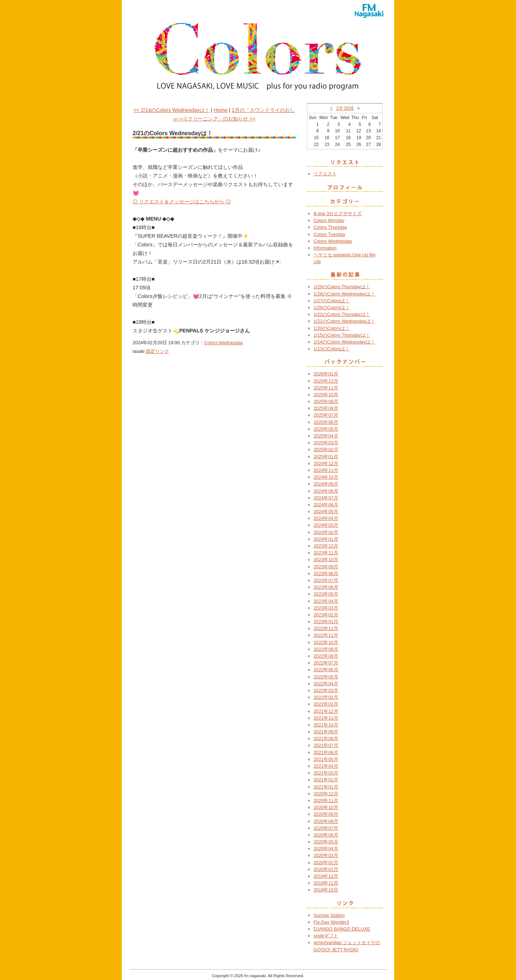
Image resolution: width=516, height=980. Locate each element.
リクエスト (325, 174)
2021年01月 (326, 787)
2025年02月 (326, 449)
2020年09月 (326, 814)
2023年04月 (326, 601)
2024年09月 (326, 484)
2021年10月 (326, 725)
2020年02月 (326, 863)
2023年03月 (326, 608)
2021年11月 (326, 718)
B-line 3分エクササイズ (338, 214)
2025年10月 (326, 395)
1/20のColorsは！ (332, 328)
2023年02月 (326, 615)
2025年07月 (326, 415)
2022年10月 (326, 642)
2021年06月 (326, 752)
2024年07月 (326, 498)
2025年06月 (326, 422)
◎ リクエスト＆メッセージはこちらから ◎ (182, 202)
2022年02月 (326, 697)
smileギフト (326, 936)
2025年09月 (326, 401)
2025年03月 (326, 443)
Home (220, 110)
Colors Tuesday (329, 234)
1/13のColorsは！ (332, 349)
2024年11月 (326, 470)
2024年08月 (326, 491)
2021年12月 (326, 711)
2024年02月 (326, 532)
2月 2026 (345, 108)
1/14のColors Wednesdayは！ (344, 342)
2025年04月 (326, 436)
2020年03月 (326, 855)
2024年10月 (326, 477)
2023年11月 (326, 553)
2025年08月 (326, 408)
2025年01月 (326, 457)
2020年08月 (326, 821)
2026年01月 (326, 374)
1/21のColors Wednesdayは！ (344, 321)
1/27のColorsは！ (332, 301)
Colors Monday (329, 220)
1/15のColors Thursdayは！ (342, 335)
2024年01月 (326, 539)
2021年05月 (326, 759)
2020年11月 (326, 801)
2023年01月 (326, 622)
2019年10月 (326, 890)
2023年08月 (326, 574)
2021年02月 (326, 780)
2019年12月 (326, 876)
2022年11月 (326, 635)
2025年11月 (326, 388)
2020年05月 (326, 842)
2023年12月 (326, 546)
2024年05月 (326, 512)
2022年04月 (326, 684)
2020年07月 (326, 828)
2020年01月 (326, 869)
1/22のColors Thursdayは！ (342, 314)
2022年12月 (326, 628)
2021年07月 (326, 745)
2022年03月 (326, 690)
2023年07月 (326, 580)
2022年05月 (326, 677)
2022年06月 (326, 670)
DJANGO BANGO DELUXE (342, 929)
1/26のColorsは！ (332, 307)
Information (325, 248)
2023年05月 (326, 594)
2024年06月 (326, 505)
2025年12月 (326, 381)
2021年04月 (326, 766)
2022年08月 (326, 656)
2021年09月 (326, 732)
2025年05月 (326, 429)
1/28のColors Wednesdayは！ (344, 294)
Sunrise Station (329, 915)
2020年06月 (326, 835)
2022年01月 (326, 704)
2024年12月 (326, 463)
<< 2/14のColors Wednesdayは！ (171, 110)
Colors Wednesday (224, 343)
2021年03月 (326, 773)
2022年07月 (326, 663)
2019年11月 (326, 883)
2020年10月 (326, 807)
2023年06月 (326, 587)
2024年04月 (326, 518)
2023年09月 (326, 567)
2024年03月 (326, 525)
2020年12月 (326, 794)
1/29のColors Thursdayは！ (342, 287)
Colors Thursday (330, 227)
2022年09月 (326, 649)
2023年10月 (326, 560)
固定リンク (157, 351)
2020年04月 (326, 849)
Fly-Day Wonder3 (331, 922)
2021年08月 (326, 738)
